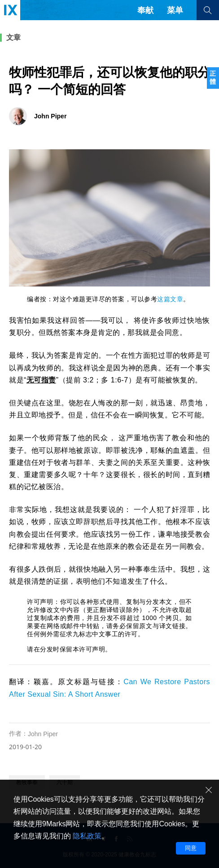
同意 (191, 848)
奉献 (145, 10)
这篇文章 (170, 299)
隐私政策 (87, 836)
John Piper (43, 734)
